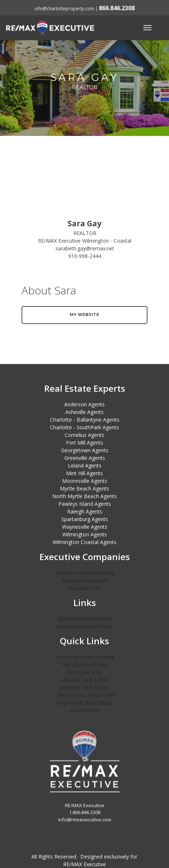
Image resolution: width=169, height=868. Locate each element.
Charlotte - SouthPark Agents (84, 427)
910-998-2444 (85, 256)
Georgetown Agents (85, 450)
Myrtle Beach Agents (84, 488)
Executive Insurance (85, 580)
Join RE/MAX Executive (84, 619)
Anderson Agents (84, 404)
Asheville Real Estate (84, 680)
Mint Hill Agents (84, 473)
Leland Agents (85, 466)
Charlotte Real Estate (84, 687)
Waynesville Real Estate (85, 703)
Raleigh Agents (85, 511)
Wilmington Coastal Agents (84, 542)
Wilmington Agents (85, 534)
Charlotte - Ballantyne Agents (85, 420)
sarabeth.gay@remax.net (85, 248)
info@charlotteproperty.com (64, 9)
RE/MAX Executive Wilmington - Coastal (85, 241)
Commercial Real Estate (84, 626)
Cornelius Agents (84, 435)
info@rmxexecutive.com (85, 820)
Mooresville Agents (85, 481)
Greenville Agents (85, 458)
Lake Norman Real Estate (85, 695)
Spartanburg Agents (85, 519)
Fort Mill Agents (85, 443)
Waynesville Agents (85, 527)
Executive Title (84, 588)
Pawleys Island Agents (85, 504)
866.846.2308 (117, 8)
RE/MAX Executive (84, 864)
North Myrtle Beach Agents (84, 496)
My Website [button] (84, 314)
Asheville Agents (84, 412)
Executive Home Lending (85, 573)
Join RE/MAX (85, 710)
